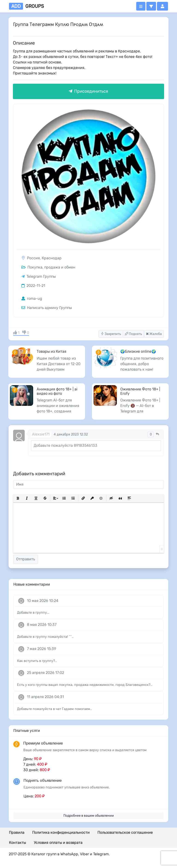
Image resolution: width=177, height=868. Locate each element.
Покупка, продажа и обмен (48, 267)
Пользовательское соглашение (125, 832)
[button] (151, 6)
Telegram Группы (41, 276)
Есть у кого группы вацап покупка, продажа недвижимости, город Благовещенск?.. (85, 685)
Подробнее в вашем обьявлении (89, 816)
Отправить (26, 559)
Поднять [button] (133, 334)
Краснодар (52, 258)
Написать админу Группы (47, 308)
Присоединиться (88, 91)
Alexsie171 (41, 434)
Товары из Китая (52, 351)
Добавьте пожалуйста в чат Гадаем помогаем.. (55, 709)
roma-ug (32, 299)
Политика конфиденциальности (61, 832)
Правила (17, 832)
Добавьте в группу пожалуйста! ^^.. (45, 637)
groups (26, 6)
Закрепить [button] (111, 334)
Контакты (18, 843)
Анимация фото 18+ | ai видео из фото (57, 391)
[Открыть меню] (141, 6)
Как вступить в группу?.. (37, 661)
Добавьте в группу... (33, 613)
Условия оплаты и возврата (58, 843)
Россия (33, 258)
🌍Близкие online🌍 (138, 351)
